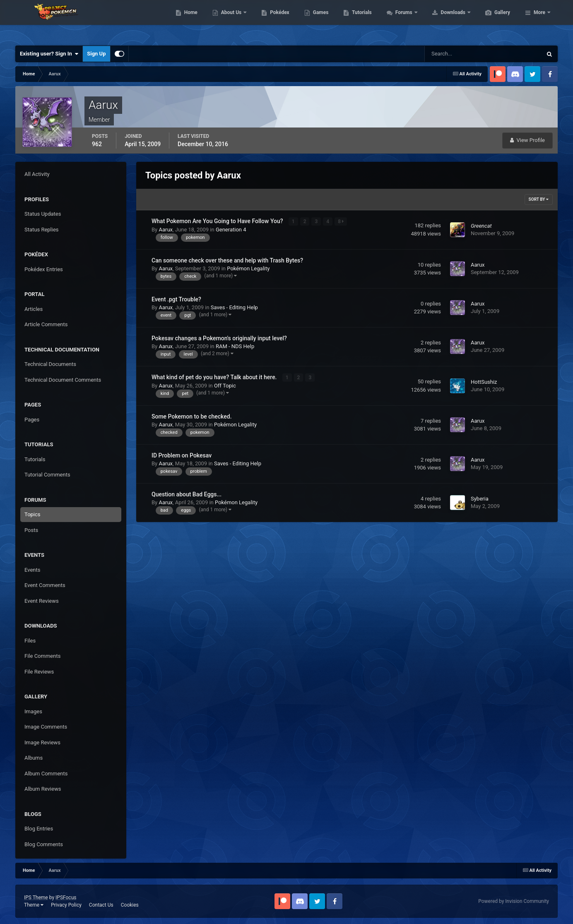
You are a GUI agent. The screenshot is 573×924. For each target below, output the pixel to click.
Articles (34, 309)
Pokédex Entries (44, 269)
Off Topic (225, 386)
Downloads (493, 21)
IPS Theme (36, 898)
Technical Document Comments (63, 380)
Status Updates (43, 214)
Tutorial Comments (47, 475)
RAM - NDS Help (235, 346)
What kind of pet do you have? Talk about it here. (215, 377)
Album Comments (46, 774)
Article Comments (46, 324)
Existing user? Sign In (49, 54)
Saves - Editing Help (234, 307)
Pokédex (319, 21)
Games (360, 21)
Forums (444, 21)
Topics (33, 514)
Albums (34, 758)
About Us (271, 21)
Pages (32, 420)
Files (30, 641)
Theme (34, 905)
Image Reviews (42, 742)
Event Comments (45, 585)
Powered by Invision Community (514, 901)
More (539, 21)
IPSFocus (66, 898)
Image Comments (46, 727)
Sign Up (96, 54)
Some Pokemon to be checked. (192, 416)
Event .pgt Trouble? (176, 299)
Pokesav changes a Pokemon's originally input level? (219, 338)
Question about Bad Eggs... (187, 494)
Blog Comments (44, 844)
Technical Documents (50, 364)
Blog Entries (39, 829)
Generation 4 (231, 230)
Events (32, 570)
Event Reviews (42, 601)
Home (230, 21)
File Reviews (39, 672)
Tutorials (401, 21)
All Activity (37, 174)
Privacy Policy (66, 905)
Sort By (539, 199)
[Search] (458, 54)
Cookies (130, 905)
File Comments (42, 656)
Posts (31, 530)
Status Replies (42, 230)
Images (33, 711)
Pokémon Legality (248, 268)
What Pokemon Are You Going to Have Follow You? (218, 221)
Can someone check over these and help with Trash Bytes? (227, 260)
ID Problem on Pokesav (182, 455)
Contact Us (101, 905)
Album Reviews (43, 789)
